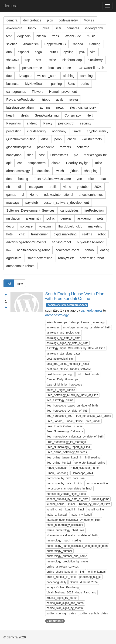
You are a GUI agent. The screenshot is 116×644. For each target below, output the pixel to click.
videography (94, 28)
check (72, 139)
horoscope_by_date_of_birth (64, 483)
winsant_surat (47, 76)
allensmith (33, 218)
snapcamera (37, 163)
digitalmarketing (65, 234)
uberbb (11, 68)
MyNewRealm (35, 84)
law (9, 250)
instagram (36, 187)
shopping (91, 171)
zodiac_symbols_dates (94, 613)
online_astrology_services (63, 567)
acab (59, 100)
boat (103, 179)
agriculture (14, 258)
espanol (23, 52)
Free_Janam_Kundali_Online (65, 421)
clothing (69, 76)
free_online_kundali (59, 463)
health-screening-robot (33, 250)
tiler (30, 155)
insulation (13, 218)
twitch (60, 171)
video (67, 187)
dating (105, 250)
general (66, 218)
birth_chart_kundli (88, 374)
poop (58, 139)
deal (9, 179)
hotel (10, 234)
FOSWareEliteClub (90, 68)
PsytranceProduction (21, 100)
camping (87, 76)
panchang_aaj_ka (90, 577)
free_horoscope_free (60, 416)
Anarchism (31, 44)
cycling (69, 52)
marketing (95, 226)
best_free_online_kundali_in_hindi (68, 364)
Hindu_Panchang (57, 473)
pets (100, 218)
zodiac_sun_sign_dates (61, 613)
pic (76, 155)
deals (25, 115)
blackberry (95, 60)
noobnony (59, 131)
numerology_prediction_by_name (67, 561)
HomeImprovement (63, 92)
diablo (56, 163)
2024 (98, 187)
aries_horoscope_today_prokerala (68, 322)
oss (38, 60)
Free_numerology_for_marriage (66, 442)
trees (55, 36)
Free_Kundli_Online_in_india (65, 426)
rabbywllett (66, 258)
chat (22, 234)
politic (51, 218)
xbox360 (12, 60)
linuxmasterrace (59, 68)
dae (9, 76)
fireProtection (94, 210)
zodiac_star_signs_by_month (65, 608)
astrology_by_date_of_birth (63, 338)
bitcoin (41, 36)
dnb (9, 52)
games (11, 195)
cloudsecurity (37, 131)
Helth (90, 115)
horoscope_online (97, 483)
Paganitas (14, 123)
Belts (71, 84)
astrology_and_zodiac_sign (63, 333)
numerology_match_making (64, 541)
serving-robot (61, 242)
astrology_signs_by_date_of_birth (67, 343)
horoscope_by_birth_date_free (66, 478)
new (20, 283)
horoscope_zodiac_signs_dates (66, 494)
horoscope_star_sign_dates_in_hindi (69, 489)
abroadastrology (18, 171)
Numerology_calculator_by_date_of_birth (72, 535)
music (91, 36)
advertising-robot (92, 258)
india (19, 187)
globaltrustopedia (19, 147)
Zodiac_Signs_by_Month (62, 598)
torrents (65, 147)
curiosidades (70, 210)
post (41, 155)
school (90, 250)
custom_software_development (66, 203)
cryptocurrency (98, 131)
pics (50, 20)
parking (56, 84)
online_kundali (97, 572)
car (20, 163)
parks (85, 84)
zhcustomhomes (91, 195)
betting (23, 179)
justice (51, 60)
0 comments (55, 621)
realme (87, 234)
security (85, 123)
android (32, 123)
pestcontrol (66, 123)
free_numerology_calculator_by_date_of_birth (75, 437)
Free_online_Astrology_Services (67, 452)
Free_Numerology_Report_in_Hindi (69, 447)
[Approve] (6, 295)
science (12, 44)
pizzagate (24, 76)
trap (27, 60)
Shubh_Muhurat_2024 (84, 582)
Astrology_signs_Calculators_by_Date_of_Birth (76, 348)
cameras (73, 28)
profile (53, 187)
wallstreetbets (92, 139)
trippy (46, 100)
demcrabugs (32, 20)
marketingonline (95, 155)
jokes (46, 28)
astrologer (53, 327)
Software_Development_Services (30, 210)
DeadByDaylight (78, 163)
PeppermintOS (55, 44)
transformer (40, 234)
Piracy (48, 123)
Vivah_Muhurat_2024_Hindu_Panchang (71, 592)
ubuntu (53, 52)
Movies (89, 20)
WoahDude (73, 36)
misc (99, 163)
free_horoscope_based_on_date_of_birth (72, 406)
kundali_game (101, 499)
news (60, 107)
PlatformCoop (72, 60)
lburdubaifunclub (70, 226)
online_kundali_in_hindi (61, 577)
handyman (14, 155)
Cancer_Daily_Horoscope (63, 379)
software (26, 226)
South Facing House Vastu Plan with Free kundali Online (75, 296)
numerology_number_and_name (67, 556)
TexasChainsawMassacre (53, 179)
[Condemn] (6, 307)
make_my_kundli (81, 515)
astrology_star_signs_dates (64, 354)
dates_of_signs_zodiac (61, 390)
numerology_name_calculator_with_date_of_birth (77, 546)
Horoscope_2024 (82, 473)
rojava (73, 100)
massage (13, 203)
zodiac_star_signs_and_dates (65, 603)
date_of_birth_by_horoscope (64, 385)
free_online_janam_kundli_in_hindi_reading (74, 458)
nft (8, 187)
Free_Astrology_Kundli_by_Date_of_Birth (72, 395)
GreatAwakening (47, 115)
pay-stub (32, 203)
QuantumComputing (21, 139)
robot (102, 234)
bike (91, 179)
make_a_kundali (57, 515)
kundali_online (56, 504)
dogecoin (24, 36)
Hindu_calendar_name (85, 468)
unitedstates (59, 155)
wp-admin (46, 226)
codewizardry (68, 20)
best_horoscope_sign (60, 374)
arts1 (45, 139)
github (74, 171)
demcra (10, 6)
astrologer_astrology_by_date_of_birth (87, 327)
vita (93, 52)
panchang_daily (56, 582)
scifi (58, 28)
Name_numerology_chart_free (65, 530)
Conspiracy (73, 115)
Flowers (38, 92)
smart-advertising (40, 258)
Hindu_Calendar (57, 468)
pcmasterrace (32, 68)
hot (9, 283)
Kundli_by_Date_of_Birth (95, 504)
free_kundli (93, 421)
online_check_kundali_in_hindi (66, 572)
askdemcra (14, 28)
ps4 (82, 52)
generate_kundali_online (90, 463)
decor (10, 226)
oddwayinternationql (59, 195)
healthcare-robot (67, 250)
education (43, 171)
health (11, 115)
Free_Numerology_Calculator (65, 431)
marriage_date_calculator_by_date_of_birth (74, 520)
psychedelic (46, 147)
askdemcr (84, 218)
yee (79, 179)
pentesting (14, 131)
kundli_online (96, 510)
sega (38, 52)
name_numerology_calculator (65, 525)
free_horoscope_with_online (94, 416)
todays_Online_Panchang (63, 587)
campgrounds (16, 92)
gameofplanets (92, 310)
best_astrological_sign (60, 359)
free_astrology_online (60, 400)
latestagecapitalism (20, 107)
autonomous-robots (20, 266)
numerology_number (59, 551)
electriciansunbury (83, 107)
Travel (77, 131)
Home (34, 195)
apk (9, 163)
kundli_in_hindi (75, 510)
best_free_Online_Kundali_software (69, 369)
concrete (83, 147)
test (9, 36)
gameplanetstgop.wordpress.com (67, 305)
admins (45, 107)
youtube (83, 187)
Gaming (94, 44)
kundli (72, 504)
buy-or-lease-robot (90, 242)
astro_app (99, 322)
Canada (77, 44)
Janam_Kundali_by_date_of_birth (67, 499)
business (13, 84)
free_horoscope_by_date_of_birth (67, 411)
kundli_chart (54, 510)
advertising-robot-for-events (26, 242)
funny (32, 28)
